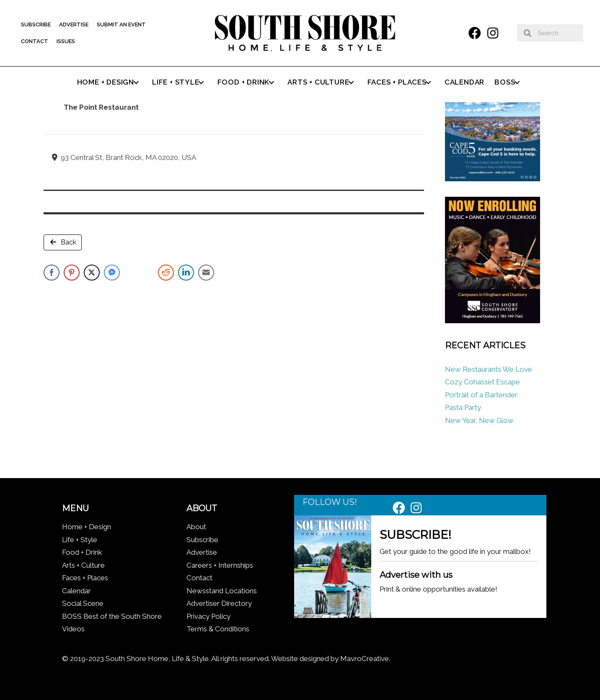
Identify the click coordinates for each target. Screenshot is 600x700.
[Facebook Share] (52, 273)
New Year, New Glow (479, 420)
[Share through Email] (206, 273)
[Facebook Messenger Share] (112, 273)
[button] (475, 33)
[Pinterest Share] (72, 273)
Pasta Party (463, 407)
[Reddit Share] (166, 273)
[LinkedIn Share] (186, 273)
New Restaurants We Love (489, 369)
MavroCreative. (365, 659)
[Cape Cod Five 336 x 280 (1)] (492, 179)
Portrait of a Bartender (481, 395)
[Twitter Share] (92, 273)
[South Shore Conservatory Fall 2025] (492, 321)
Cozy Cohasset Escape (482, 382)
